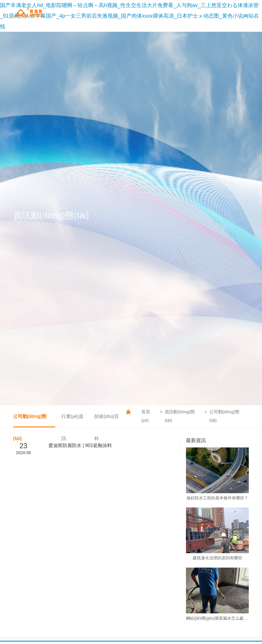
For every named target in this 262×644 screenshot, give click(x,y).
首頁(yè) (145, 416)
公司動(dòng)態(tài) (30, 421)
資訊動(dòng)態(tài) (179, 416)
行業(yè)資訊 (72, 421)
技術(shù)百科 (106, 421)
